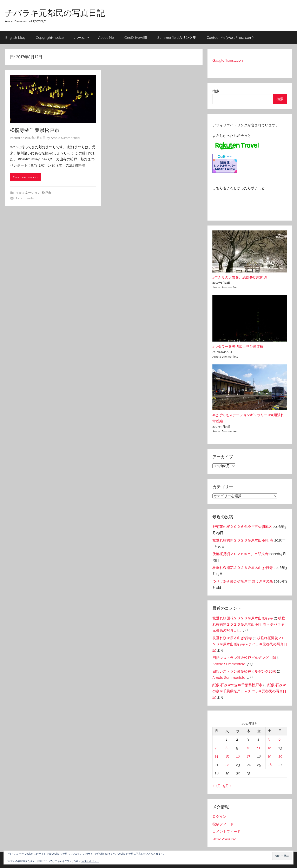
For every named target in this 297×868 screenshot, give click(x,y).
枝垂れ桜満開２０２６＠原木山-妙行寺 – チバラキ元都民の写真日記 (249, 624)
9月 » (227, 786)
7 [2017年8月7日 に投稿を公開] (216, 748)
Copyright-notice (50, 37)
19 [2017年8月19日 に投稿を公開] (269, 756)
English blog (15, 37)
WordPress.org (225, 839)
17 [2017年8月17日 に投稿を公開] (249, 756)
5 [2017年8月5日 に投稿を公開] (269, 739)
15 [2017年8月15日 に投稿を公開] (227, 756)
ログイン (219, 816)
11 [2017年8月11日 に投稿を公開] (259, 748)
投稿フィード (223, 824)
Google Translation (228, 60)
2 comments (25, 198)
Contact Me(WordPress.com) (230, 37)
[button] (282, 856)
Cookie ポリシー (90, 861)
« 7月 (217, 786)
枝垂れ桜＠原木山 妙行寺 (232, 638)
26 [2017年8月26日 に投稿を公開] (270, 765)
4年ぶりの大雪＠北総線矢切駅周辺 (240, 277)
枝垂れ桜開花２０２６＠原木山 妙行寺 (243, 568)
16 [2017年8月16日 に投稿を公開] (238, 756)
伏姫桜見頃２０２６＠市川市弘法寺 (240, 554)
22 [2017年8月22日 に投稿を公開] (227, 765)
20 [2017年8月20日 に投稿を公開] (280, 756)
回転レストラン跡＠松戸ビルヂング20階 (244, 658)
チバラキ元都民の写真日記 (55, 13)
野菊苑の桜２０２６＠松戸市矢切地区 (242, 527)
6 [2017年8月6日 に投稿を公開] (279, 739)
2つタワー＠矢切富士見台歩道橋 (238, 346)
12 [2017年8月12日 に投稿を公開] (269, 748)
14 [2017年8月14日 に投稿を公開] (216, 756)
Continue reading (25, 177)
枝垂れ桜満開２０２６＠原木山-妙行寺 (243, 540)
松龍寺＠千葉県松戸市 (35, 130)
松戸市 (47, 193)
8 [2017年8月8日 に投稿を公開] (226, 748)
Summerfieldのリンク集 (177, 37)
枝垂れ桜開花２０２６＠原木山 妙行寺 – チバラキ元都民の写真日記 (250, 644)
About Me (106, 37)
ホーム (82, 37)
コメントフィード (226, 832)
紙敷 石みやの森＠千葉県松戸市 (237, 685)
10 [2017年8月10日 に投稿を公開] (249, 748)
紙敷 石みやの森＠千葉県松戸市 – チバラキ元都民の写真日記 (249, 691)
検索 (216, 91)
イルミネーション (28, 193)
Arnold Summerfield (65, 138)
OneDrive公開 (136, 37)
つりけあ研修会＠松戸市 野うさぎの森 (243, 581)
